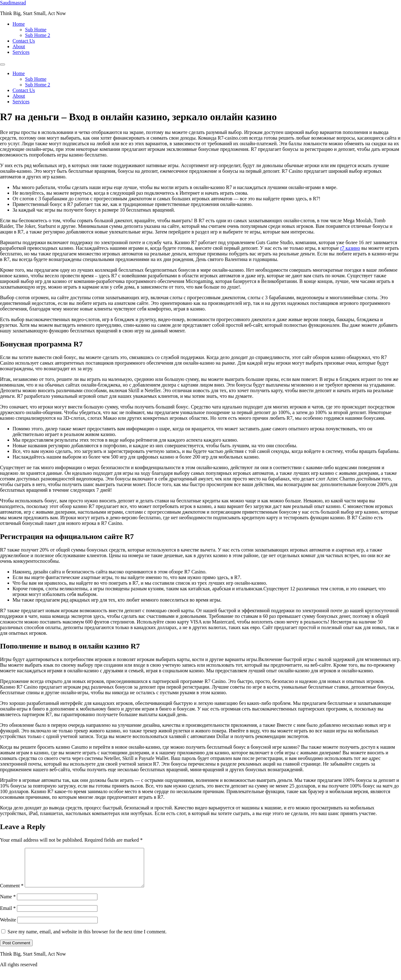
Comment (12, 893)
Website (8, 927)
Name (8, 904)
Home (19, 24)
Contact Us (24, 41)
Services (21, 52)
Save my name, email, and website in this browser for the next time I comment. (87, 939)
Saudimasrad (13, 3)
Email (8, 916)
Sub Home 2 (38, 35)
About (19, 46)
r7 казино (350, 248)
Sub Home (36, 30)
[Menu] (3, 64)
